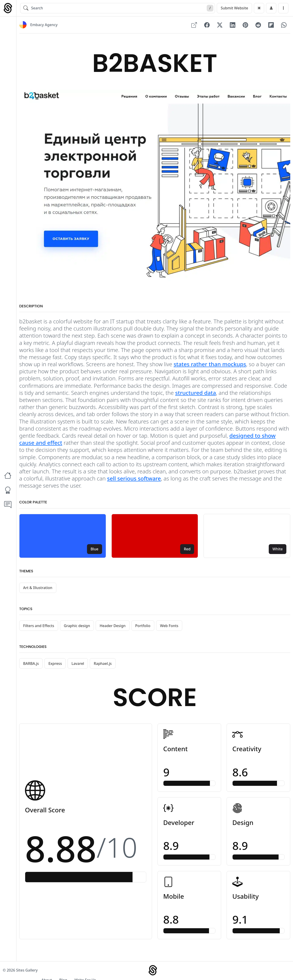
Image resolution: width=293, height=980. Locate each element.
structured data (195, 393)
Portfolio (143, 626)
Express (55, 664)
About (237, 971)
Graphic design (77, 626)
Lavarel (78, 664)
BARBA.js (31, 664)
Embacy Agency (44, 25)
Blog (254, 971)
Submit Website (234, 8)
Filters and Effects (39, 626)
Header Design (113, 626)
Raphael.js (103, 664)
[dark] (259, 8)
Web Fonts (169, 626)
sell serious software (134, 479)
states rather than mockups (210, 364)
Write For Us (276, 971)
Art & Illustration (38, 588)
